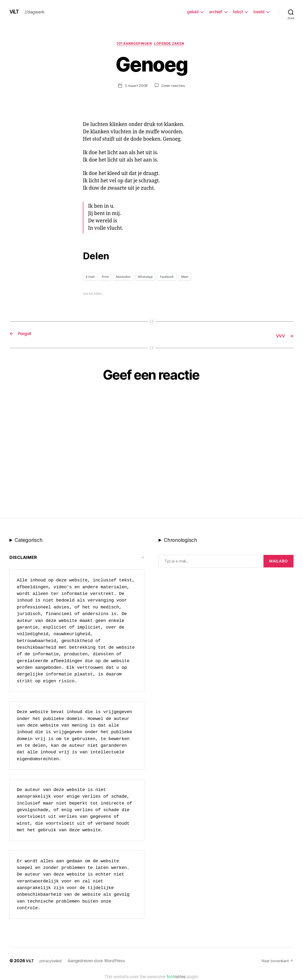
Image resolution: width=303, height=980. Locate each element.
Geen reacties (174, 87)
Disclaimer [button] (23, 558)
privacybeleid (53, 962)
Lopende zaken (173, 45)
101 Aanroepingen (134, 45)
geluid (193, 12)
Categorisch (29, 541)
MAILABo (278, 562)
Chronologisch (180, 541)
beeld (259, 12)
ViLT (15, 12)
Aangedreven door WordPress (100, 962)
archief (216, 12)
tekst (238, 12)
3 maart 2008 (136, 87)
